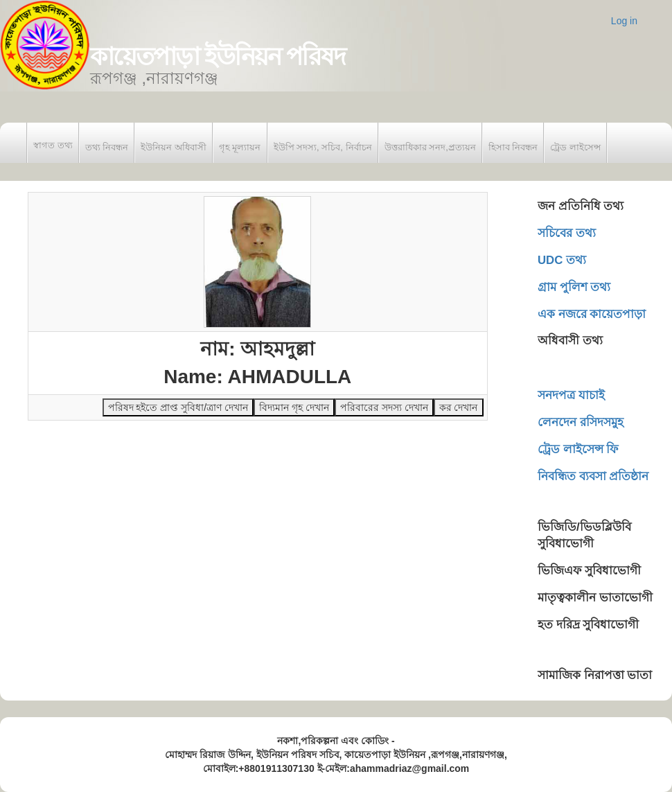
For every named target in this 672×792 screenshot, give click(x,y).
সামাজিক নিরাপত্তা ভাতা (595, 675)
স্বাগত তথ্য (53, 145)
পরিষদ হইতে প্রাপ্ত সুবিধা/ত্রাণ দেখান (178, 407)
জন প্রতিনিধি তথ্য (581, 206)
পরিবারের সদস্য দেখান (384, 407)
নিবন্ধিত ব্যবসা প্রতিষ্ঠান (593, 476)
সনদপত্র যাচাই (571, 395)
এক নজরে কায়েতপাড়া (592, 314)
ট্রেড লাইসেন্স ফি (578, 449)
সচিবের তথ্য (567, 233)
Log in (624, 21)
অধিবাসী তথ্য (570, 341)
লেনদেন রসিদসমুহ (581, 422)
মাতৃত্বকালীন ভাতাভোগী (595, 598)
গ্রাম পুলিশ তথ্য (574, 287)
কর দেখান (459, 407)
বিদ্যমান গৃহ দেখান (294, 407)
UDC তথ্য (562, 260)
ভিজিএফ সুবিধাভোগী (589, 571)
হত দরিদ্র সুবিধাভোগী (588, 625)
